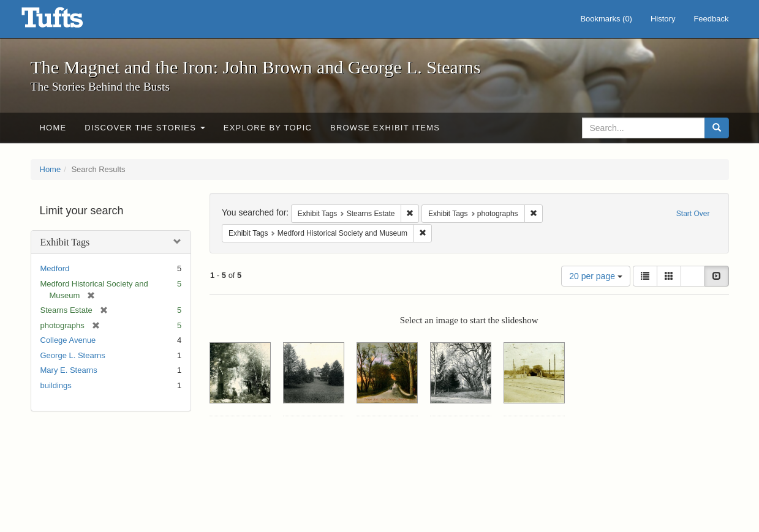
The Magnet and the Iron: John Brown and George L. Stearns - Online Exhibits (67, 21)
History (663, 19)
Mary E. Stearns (69, 370)
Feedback (711, 19)
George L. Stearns (73, 355)
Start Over (693, 214)
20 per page (596, 276)
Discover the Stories (145, 128)
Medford (55, 268)
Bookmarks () (606, 19)
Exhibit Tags (65, 242)
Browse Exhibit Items (385, 128)
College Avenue (68, 340)
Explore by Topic (268, 128)
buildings (56, 385)
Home (53, 128)
